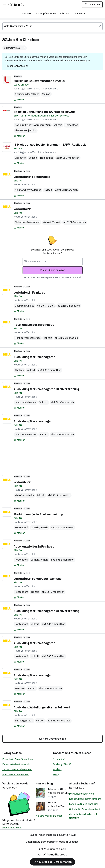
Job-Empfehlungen (45, 14)
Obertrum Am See (25, 306)
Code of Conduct (69, 842)
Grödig (56, 775)
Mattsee (20, 688)
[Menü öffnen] (4, 5)
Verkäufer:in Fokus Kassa (32, 177)
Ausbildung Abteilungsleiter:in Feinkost (42, 707)
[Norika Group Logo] (52, 855)
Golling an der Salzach (27, 94)
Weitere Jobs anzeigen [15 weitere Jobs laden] (53, 739)
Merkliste (80, 14)
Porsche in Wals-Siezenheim (18, 759)
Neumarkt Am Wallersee (28, 190)
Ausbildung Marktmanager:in (34, 357)
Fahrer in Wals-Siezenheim (17, 764)
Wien (48, 125)
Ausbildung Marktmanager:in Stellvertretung (47, 389)
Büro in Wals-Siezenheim (16, 775)
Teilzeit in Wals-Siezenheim (17, 769)
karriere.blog (44, 784)
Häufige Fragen (37, 835)
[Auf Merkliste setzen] (19, 100)
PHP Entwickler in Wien (82, 794)
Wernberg (40, 125)
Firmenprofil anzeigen (17, 66)
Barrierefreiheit (50, 842)
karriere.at (77, 788)
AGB (73, 835)
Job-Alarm (65, 14)
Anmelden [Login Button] (92, 5)
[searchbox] (52, 26)
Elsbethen (20, 158)
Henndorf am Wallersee (28, 338)
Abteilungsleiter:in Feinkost (34, 325)
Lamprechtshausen (26, 402)
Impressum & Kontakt (58, 835)
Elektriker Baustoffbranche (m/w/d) (39, 81)
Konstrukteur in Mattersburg (85, 799)
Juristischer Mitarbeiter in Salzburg (84, 816)
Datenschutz (33, 842)
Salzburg (57, 769)
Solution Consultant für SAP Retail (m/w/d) (44, 112)
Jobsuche (26, 14)
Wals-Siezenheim (27, 40)
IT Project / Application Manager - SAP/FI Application (51, 145)
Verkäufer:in (23, 209)
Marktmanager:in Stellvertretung (38, 514)
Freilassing (59, 759)
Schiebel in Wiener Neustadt (85, 809)
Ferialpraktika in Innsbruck (84, 804)
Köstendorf (21, 528)
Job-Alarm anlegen (52, 270)
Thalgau (19, 370)
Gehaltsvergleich (12, 828)
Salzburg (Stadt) (24, 125)
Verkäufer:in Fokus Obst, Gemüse (38, 579)
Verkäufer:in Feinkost (29, 293)
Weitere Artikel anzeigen (49, 816)
